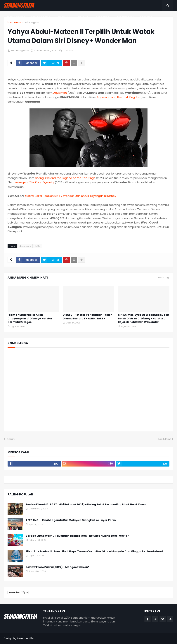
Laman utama (16, 22)
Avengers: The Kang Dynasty (35, 182)
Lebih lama (165, 439)
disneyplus (33, 22)
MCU (38, 246)
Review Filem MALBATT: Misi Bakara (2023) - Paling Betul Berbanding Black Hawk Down (86, 505)
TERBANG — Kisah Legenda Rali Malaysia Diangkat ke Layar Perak (71, 520)
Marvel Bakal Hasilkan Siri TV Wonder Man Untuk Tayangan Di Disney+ (72, 196)
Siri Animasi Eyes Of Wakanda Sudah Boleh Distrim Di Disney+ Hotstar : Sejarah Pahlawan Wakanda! (144, 319)
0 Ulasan (68, 51)
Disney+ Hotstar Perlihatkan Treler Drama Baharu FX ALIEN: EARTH (87, 317)
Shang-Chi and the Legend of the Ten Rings (65, 178)
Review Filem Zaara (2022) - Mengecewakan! (57, 567)
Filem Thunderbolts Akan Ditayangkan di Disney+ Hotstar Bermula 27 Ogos (30, 319)
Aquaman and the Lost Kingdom (119, 97)
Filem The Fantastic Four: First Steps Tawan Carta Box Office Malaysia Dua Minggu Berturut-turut (94, 551)
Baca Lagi (164, 278)
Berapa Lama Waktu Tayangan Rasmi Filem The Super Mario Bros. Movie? (77, 536)
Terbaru (10, 439)
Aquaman (60, 93)
